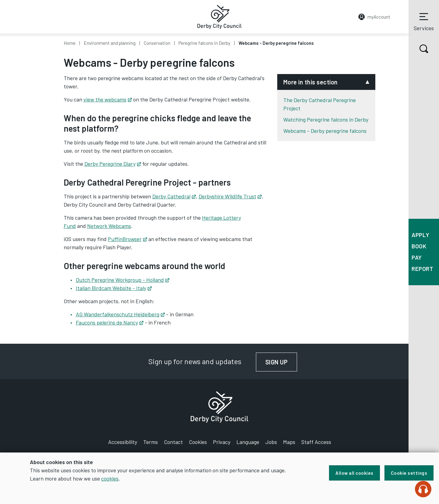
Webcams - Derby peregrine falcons (325, 131)
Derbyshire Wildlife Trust (230, 196)
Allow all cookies (354, 473)
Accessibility (123, 442)
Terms (150, 442)
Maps (289, 442)
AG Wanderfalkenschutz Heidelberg (120, 314)
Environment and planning (110, 43)
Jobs (271, 442)
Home (70, 43)
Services (424, 21)
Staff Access (316, 442)
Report (422, 269)
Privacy (222, 442)
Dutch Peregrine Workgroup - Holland (123, 280)
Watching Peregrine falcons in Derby (326, 119)
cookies (110, 478)
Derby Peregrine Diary (113, 164)
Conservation (157, 43)
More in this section (311, 82)
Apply (421, 235)
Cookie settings (409, 473)
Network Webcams (109, 226)
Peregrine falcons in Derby (204, 43)
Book (419, 246)
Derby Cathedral (174, 196)
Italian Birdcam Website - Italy (114, 288)
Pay (417, 257)
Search (418, 49)
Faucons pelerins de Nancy (110, 322)
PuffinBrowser (127, 239)
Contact (173, 442)
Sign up (281, 362)
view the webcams (108, 99)
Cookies (198, 442)
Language (248, 442)
